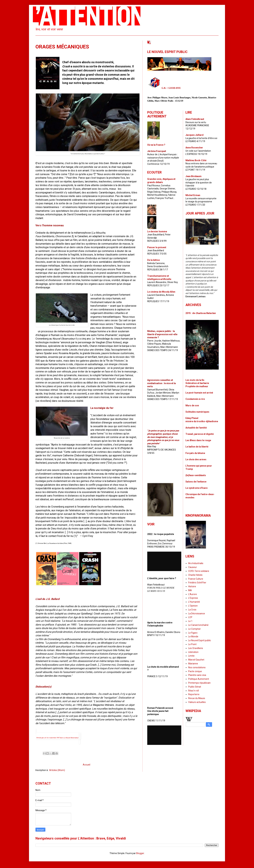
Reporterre (194, 694)
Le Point (192, 644)
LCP (190, 617)
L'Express (193, 598)
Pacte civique (195, 671)
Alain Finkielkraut (195, 119)
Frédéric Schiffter (197, 583)
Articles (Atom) (57, 770)
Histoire (192, 586)
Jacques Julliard (194, 135)
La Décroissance (197, 613)
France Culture (196, 579)
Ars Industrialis (196, 563)
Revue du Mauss (197, 698)
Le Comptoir (194, 629)
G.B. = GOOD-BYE (171, 88)
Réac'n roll (193, 691)
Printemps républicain (199, 683)
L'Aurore (193, 594)
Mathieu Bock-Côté (196, 160)
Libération (193, 652)
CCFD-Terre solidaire (199, 571)
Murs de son (192, 405)
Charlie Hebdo (195, 575)
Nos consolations (197, 667)
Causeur (193, 567)
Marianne (193, 664)
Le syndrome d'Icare (196, 488)
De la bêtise (153, 260)
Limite (191, 656)
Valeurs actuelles (197, 702)
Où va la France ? (156, 145)
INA (190, 590)
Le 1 (190, 621)
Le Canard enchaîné (198, 625)
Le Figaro (193, 633)
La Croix (192, 610)
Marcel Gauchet (196, 660)
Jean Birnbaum (193, 176)
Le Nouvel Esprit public (200, 640)
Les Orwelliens (196, 648)
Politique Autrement (199, 679)
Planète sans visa (197, 675)
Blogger (140, 853)
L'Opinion (193, 606)
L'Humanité (194, 602)
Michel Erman (193, 195)
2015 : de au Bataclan (201, 313)
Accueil (87, 765)
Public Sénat (195, 687)
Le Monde (193, 637)
